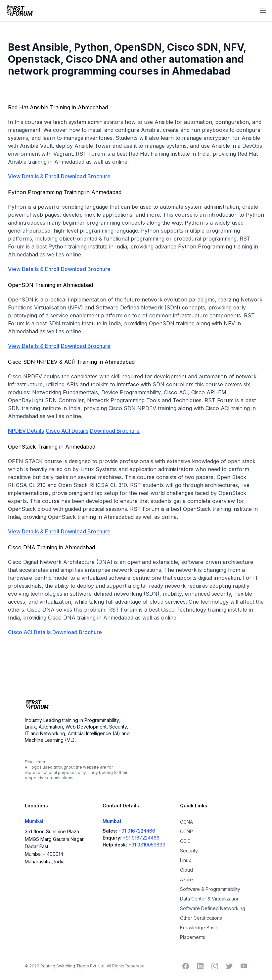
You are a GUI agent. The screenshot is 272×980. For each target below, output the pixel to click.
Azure (186, 879)
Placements (193, 937)
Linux (186, 860)
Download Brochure (86, 176)
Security (189, 851)
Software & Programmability (210, 889)
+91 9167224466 (137, 831)
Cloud (186, 870)
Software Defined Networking (213, 908)
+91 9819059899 (147, 845)
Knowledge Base (199, 927)
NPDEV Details (26, 431)
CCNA (186, 822)
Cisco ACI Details (67, 431)
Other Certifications (201, 918)
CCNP (186, 831)
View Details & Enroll (34, 176)
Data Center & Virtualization (210, 899)
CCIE (185, 841)
